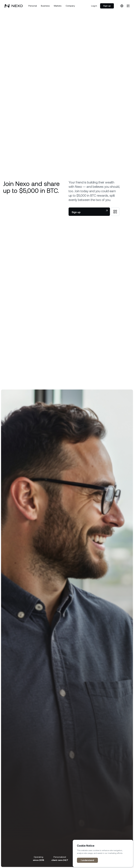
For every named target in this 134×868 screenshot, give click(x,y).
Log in (94, 6)
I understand (87, 860)
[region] (103, 853)
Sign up (107, 6)
